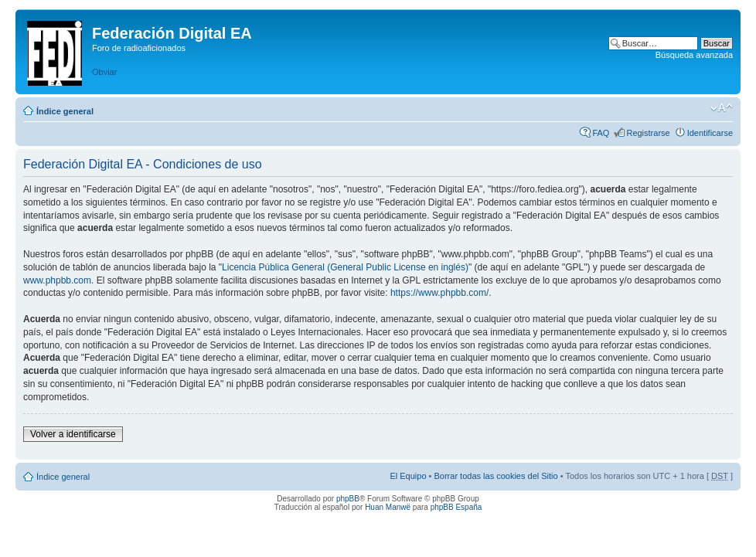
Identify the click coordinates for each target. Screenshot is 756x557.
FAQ (601, 133)
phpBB (348, 499)
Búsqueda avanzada (694, 55)
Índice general (65, 111)
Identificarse (710, 133)
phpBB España (456, 507)
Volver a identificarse (73, 434)
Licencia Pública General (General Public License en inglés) (345, 267)
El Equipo (408, 476)
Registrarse (648, 133)
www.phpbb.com (57, 280)
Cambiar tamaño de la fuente (722, 108)
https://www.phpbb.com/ (439, 293)
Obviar (104, 72)
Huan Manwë (388, 507)
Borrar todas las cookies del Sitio (495, 476)
